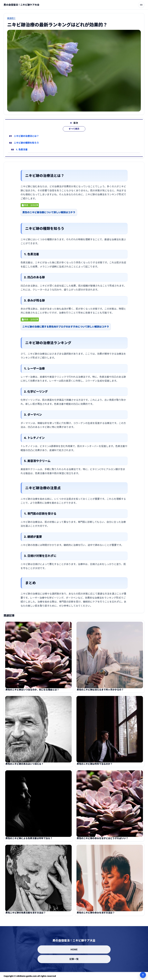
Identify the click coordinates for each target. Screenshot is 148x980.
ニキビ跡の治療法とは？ (26, 140)
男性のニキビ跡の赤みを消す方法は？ (96, 916)
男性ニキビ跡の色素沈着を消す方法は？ (26, 916)
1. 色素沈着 (22, 153)
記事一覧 (74, 959)
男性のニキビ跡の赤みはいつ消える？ (24, 768)
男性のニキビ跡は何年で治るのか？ (95, 768)
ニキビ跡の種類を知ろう (26, 146)
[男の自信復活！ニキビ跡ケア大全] (22, 5)
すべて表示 (74, 132)
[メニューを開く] (141, 5)
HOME (74, 949)
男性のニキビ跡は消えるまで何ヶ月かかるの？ (100, 693)
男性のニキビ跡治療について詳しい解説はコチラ (49, 214)
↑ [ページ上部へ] (143, 975)
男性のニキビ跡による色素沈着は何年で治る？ (29, 842)
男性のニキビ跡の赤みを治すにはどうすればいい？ (102, 842)
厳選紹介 (11, 18)
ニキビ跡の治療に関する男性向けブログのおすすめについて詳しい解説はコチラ (66, 328)
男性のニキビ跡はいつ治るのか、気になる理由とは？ (32, 693)
